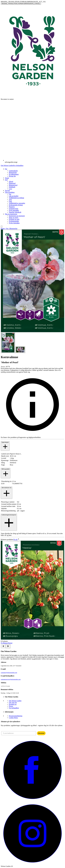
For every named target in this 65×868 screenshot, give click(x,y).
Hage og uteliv (14, 218)
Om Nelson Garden (7, 165)
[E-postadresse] (19, 733)
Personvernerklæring (16, 716)
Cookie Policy (13, 718)
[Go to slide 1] (8, 343)
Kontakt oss (13, 704)
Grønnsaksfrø (13, 171)
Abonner (41, 733)
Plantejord (12, 183)
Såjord (11, 182)
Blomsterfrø (13, 173)
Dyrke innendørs (14, 223)
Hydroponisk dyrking (16, 205)
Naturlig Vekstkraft (15, 212)
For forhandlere (18, 165)
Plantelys (12, 207)
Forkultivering (13, 209)
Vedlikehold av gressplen (17, 203)
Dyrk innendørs (14, 210)
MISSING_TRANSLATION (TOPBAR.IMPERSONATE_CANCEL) (21, 4)
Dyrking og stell (14, 219)
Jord (10, 200)
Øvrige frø (12, 176)
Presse (11, 706)
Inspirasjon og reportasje (17, 216)
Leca (10, 189)
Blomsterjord (13, 185)
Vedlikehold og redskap (16, 198)
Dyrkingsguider (14, 221)
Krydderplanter (14, 174)
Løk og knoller (14, 196)
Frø (10, 194)
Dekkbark (12, 187)
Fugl (10, 201)
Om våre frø (13, 703)
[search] (2, 227)
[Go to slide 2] (20, 350)
